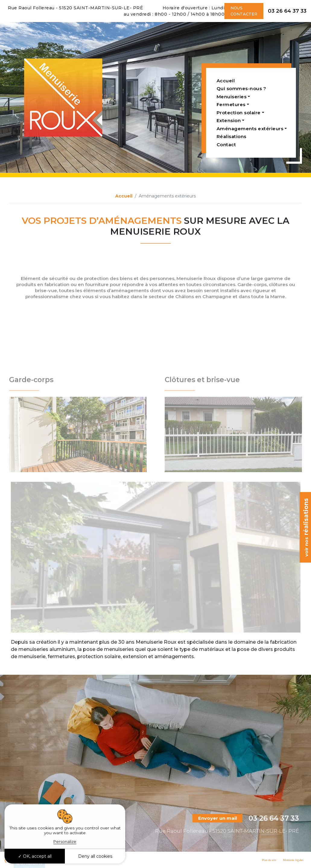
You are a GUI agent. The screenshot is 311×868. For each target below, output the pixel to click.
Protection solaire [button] (239, 113)
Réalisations (232, 136)
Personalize (65, 841)
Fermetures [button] (231, 104)
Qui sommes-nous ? (241, 88)
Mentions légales (293, 860)
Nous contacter (244, 11)
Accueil (226, 81)
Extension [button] (229, 120)
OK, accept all (35, 856)
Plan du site (269, 860)
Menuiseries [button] (232, 97)
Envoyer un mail (217, 818)
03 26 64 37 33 (287, 11)
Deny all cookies (95, 856)
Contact (226, 145)
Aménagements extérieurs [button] (250, 129)
